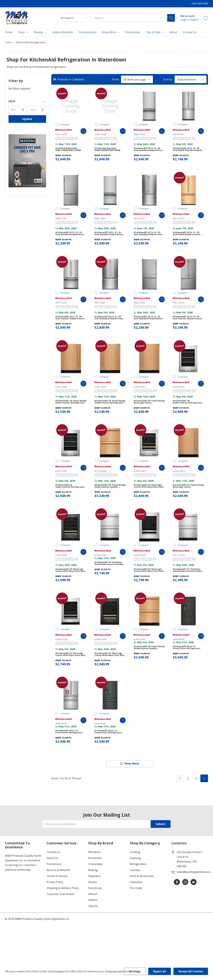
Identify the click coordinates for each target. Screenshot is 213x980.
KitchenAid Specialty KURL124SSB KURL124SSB (70, 151)
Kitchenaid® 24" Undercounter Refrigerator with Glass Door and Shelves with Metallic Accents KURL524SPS (70, 501)
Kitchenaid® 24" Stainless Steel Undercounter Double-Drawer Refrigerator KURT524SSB (110, 582)
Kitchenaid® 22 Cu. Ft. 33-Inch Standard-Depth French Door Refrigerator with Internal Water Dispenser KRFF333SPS (149, 239)
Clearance (136, 910)
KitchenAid (95, 886)
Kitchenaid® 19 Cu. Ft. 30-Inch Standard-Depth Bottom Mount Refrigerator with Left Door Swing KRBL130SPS (149, 151)
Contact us (53, 880)
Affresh (93, 922)
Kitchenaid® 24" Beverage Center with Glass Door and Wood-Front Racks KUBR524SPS (148, 501)
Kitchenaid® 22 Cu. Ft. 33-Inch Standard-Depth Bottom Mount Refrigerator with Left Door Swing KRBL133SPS (149, 326)
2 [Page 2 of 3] (188, 806)
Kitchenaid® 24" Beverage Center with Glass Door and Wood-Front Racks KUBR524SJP (70, 589)
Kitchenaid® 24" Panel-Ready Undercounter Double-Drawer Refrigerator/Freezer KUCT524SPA (108, 501)
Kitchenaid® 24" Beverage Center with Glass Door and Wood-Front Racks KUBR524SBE (109, 676)
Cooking (135, 880)
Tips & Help (153, 32)
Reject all (160, 971)
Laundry (135, 898)
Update (27, 119)
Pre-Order (136, 916)
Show (115, 79)
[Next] (204, 806)
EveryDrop (95, 916)
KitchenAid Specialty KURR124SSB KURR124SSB (109, 151)
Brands (38, 32)
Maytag (93, 898)
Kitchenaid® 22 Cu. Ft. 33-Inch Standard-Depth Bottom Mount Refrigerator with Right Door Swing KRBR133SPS (71, 239)
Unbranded (95, 892)
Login (184, 20)
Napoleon (94, 904)
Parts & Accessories (142, 904)
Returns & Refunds (58, 898)
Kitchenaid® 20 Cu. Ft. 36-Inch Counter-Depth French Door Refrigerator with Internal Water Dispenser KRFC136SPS (71, 326)
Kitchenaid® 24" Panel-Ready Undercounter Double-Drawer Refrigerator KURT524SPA (149, 669)
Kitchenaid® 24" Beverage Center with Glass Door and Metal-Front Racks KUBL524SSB (148, 589)
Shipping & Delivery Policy (63, 916)
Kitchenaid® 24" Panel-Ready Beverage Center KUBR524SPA (148, 414)
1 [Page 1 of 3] (180, 806)
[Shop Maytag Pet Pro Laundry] (27, 161)
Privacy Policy (55, 910)
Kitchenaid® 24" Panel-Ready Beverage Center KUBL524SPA (187, 501)
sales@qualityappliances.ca (193, 899)
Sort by (168, 79)
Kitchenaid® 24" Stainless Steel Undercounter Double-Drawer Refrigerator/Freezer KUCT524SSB (188, 589)
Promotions (54, 892)
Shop (22, 32)
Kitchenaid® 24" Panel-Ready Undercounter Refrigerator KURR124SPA (110, 414)
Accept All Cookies (191, 971)
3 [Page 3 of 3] (196, 806)
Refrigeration (138, 892)
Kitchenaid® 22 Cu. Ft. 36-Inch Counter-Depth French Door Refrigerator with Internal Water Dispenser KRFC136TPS (188, 326)
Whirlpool (94, 880)
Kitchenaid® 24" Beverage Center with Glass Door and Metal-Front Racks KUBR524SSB (70, 676)
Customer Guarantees (60, 922)
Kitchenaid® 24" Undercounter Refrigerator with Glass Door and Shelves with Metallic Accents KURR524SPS (187, 414)
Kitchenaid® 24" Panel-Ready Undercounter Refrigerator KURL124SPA (71, 414)
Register (195, 20)
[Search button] (171, 18)
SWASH (93, 928)
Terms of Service (57, 904)
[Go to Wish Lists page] (206, 18)
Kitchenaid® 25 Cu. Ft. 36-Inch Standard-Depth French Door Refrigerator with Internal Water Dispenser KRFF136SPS (110, 326)
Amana (93, 910)
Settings (135, 971)
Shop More (109, 32)
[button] (27, 101)
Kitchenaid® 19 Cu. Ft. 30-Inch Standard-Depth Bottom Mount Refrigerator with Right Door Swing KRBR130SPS (110, 239)
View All (93, 934)
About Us (52, 886)
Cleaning (135, 886)
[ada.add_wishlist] (80, 131)
